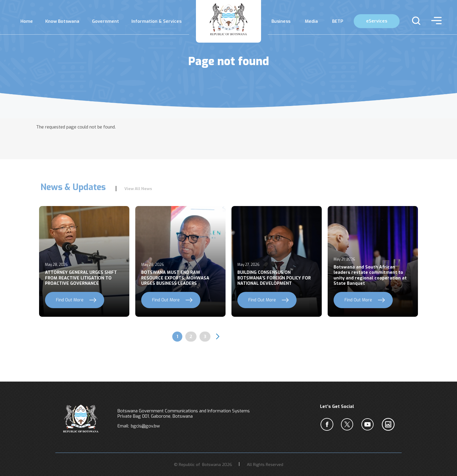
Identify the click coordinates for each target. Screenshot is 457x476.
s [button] (414, 21)
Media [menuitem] (311, 21)
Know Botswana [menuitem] (62, 21)
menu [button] (435, 21)
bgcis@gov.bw (145, 426)
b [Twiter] (348, 424)
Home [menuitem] (27, 21)
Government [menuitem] (106, 21)
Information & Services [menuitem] (156, 21)
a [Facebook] (328, 424)
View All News (138, 189)
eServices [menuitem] (377, 21)
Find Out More (70, 300)
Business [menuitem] (281, 21)
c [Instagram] (389, 424)
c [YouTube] (369, 424)
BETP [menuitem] (338, 21)
